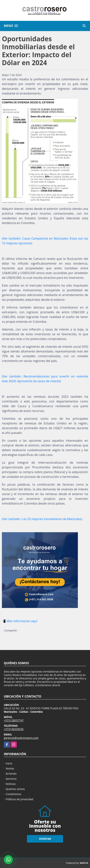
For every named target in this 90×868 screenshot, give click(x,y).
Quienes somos (15, 789)
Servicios (11, 779)
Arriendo (11, 774)
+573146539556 (14, 729)
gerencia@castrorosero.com (21, 738)
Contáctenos (13, 794)
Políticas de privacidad (19, 799)
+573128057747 (14, 720)
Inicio (9, 763)
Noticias (11, 784)
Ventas (10, 768)
